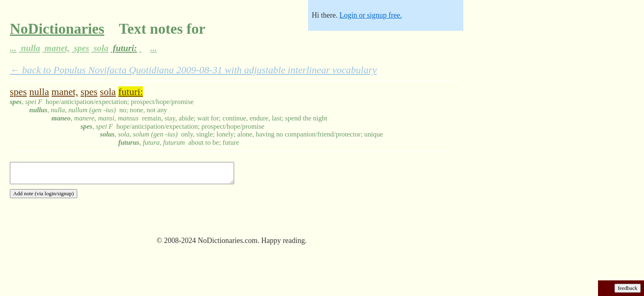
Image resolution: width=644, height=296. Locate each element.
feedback (628, 288)
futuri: (124, 48)
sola (100, 48)
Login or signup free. (370, 15)
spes (81, 48)
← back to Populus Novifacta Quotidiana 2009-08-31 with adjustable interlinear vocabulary (193, 70)
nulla (30, 48)
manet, (56, 48)
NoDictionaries (57, 29)
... (13, 48)
